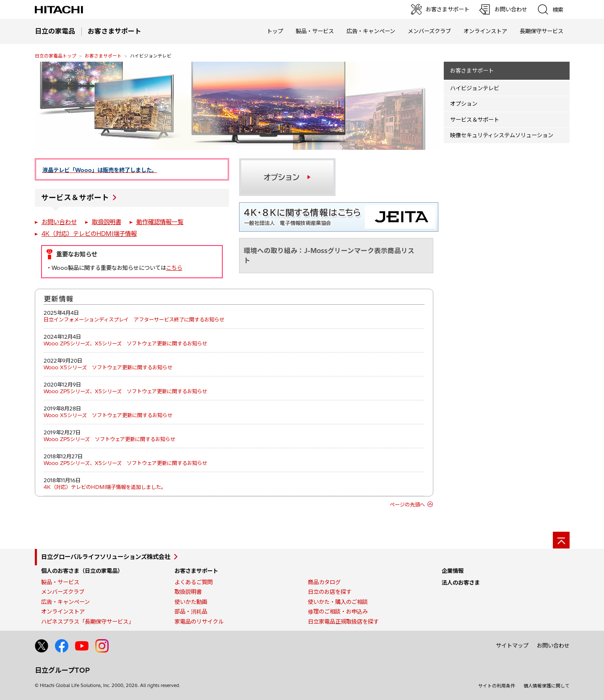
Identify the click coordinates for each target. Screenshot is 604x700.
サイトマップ (512, 645)
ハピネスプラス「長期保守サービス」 (87, 622)
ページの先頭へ (407, 505)
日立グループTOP (62, 670)
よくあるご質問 (194, 582)
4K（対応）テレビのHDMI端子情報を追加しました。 (105, 487)
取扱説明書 (107, 222)
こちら (174, 268)
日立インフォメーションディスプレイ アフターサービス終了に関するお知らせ (134, 320)
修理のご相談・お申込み (338, 611)
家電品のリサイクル (199, 622)
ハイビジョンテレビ (475, 88)
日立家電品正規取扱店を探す (343, 622)
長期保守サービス (542, 31)
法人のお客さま (461, 582)
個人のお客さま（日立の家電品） (82, 571)
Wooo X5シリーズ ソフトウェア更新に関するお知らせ (108, 367)
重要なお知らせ (77, 254)
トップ (275, 31)
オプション (464, 104)
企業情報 (453, 571)
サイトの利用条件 (497, 686)
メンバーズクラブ (429, 31)
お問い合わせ (59, 222)
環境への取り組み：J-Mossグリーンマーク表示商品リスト (329, 255)
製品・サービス (60, 582)
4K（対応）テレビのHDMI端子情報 (89, 234)
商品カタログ (324, 582)
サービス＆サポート (75, 198)
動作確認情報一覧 (160, 222)
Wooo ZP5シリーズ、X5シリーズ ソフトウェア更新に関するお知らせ (125, 343)
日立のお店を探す (330, 592)
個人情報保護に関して (547, 686)
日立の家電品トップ (56, 56)
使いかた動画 (191, 602)
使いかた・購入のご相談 (338, 602)
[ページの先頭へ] (561, 540)
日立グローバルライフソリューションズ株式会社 (106, 557)
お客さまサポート (103, 56)
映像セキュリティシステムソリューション (502, 135)
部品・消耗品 (191, 611)
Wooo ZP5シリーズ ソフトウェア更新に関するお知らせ (109, 439)
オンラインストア (485, 31)
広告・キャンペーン (65, 602)
